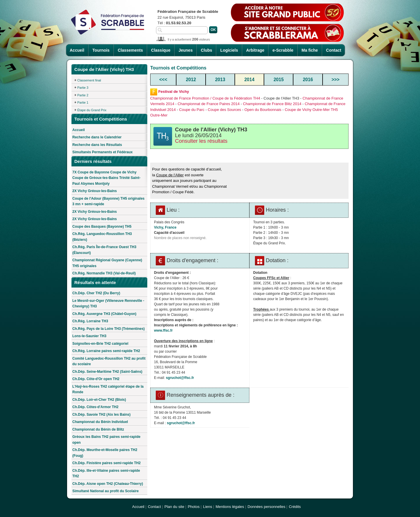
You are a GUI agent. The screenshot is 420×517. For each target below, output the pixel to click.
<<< (163, 80)
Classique (161, 50)
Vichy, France (165, 227)
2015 (279, 80)
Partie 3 (83, 88)
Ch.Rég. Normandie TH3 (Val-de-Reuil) (104, 273)
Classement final (89, 80)
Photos (194, 507)
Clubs (206, 50)
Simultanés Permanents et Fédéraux (103, 152)
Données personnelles (266, 507)
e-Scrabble (283, 50)
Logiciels (229, 50)
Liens (208, 507)
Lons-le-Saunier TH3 (89, 336)
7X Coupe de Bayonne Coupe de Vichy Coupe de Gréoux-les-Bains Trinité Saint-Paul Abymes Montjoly (106, 178)
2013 (220, 80)
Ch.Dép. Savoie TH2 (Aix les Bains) (101, 415)
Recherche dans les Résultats (97, 145)
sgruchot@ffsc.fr (180, 378)
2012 (191, 80)
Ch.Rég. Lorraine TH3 (90, 321)
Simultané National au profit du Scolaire (105, 491)
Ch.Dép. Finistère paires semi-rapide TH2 (106, 463)
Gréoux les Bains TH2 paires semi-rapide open (106, 440)
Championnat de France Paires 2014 (209, 104)
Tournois (101, 50)
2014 (250, 80)
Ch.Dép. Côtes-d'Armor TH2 (95, 407)
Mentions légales (230, 507)
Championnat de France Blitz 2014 (272, 104)
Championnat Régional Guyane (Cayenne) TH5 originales (107, 263)
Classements (130, 50)
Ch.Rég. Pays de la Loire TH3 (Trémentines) (108, 329)
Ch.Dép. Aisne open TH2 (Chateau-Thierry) (108, 484)
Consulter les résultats (201, 141)
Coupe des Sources (224, 110)
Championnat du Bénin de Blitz (98, 429)
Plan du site (174, 507)
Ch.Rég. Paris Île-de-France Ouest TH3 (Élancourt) (104, 250)
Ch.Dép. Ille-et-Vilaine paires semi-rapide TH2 (106, 474)
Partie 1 (83, 102)
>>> (336, 80)
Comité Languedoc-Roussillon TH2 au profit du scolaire (109, 361)
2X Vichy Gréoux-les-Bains (95, 191)
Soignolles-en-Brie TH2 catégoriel (100, 344)
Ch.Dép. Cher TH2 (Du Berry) (96, 293)
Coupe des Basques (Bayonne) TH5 (102, 227)
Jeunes (185, 50)
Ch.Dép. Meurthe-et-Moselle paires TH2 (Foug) (105, 453)
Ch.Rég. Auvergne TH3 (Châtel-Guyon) (104, 314)
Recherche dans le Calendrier (97, 137)
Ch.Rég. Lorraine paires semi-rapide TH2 (106, 351)
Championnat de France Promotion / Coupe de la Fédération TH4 (205, 98)
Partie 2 (83, 95)
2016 (308, 80)
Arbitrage (255, 50)
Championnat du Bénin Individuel (100, 422)
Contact (334, 50)
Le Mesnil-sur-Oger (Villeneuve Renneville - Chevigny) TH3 (108, 304)
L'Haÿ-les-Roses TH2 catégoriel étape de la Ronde (108, 389)
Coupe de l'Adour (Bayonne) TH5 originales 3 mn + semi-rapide (108, 201)
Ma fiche (310, 50)
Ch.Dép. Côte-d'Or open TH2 (96, 379)
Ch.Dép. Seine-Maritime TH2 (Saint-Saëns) (107, 372)
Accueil (77, 50)
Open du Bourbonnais (263, 110)
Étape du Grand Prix (92, 110)
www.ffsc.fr (163, 330)
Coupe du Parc (192, 110)
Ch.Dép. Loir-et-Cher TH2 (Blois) (99, 400)
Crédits (295, 507)
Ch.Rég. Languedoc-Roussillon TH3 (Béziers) (102, 237)
